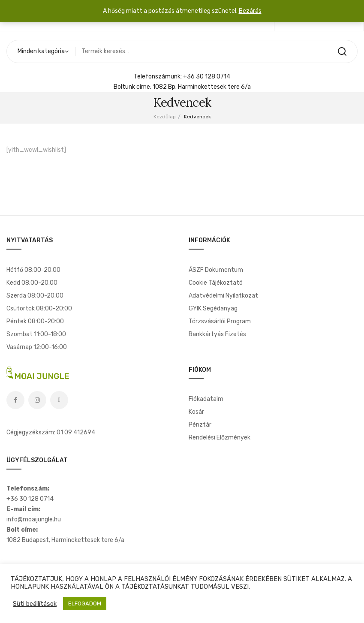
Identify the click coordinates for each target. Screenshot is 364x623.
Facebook (15, 400)
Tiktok (59, 400)
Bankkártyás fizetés (217, 334)
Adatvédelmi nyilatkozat (223, 296)
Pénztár (200, 425)
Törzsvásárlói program (220, 321)
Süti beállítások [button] (35, 604)
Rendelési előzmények (220, 438)
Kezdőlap (165, 117)
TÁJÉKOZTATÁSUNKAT (155, 587)
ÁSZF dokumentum (216, 270)
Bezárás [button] (250, 11)
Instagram (37, 400)
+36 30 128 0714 (207, 77)
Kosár (196, 412)
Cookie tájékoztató (216, 283)
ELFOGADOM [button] (85, 603)
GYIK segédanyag (213, 308)
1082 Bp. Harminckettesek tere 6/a (202, 87)
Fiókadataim (206, 399)
